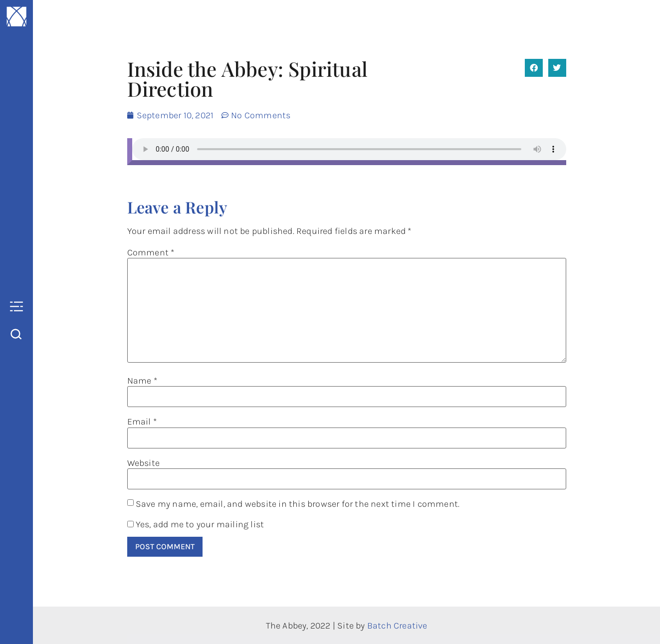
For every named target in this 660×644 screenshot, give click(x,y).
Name (142, 381)
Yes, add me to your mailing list (196, 524)
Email (142, 422)
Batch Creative (397, 626)
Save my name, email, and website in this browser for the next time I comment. (298, 504)
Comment (151, 252)
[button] (534, 68)
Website (143, 463)
